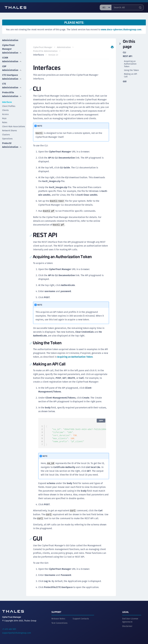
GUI (125, 81)
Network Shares (10, 131)
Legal (126, 612)
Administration (10, 40)
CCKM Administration (12, 60)
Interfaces (7, 102)
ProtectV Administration (12, 145)
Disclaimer (127, 626)
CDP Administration (12, 68)
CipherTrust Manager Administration (12, 49)
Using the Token (131, 70)
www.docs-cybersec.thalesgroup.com (121, 30)
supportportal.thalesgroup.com (17, 633)
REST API (128, 56)
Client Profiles (9, 106)
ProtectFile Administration (12, 94)
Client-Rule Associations (14, 126)
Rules (5, 122)
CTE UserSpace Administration (12, 77)
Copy (101, 420)
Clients (5, 110)
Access (5, 114)
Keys (4, 118)
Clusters (6, 135)
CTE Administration (12, 86)
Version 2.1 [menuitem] (53, 55)
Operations (7, 139)
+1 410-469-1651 (9, 629)
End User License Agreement (130, 620)
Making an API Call (131, 75)
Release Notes (58, 619)
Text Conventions (59, 623)
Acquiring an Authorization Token (75, 357)
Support (56, 612)
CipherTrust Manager (43, 47)
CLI (124, 52)
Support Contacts (81, 619)
